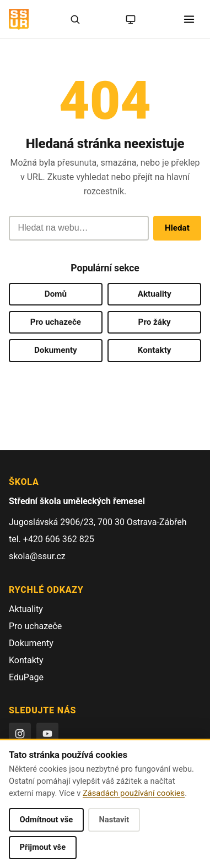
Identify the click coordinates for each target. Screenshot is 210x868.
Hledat (177, 228)
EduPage (26, 677)
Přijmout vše (43, 847)
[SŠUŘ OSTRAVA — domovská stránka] (19, 19)
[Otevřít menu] (189, 19)
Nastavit (114, 820)
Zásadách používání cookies (134, 793)
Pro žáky (155, 322)
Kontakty (155, 350)
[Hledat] (75, 19)
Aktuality (155, 294)
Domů (56, 294)
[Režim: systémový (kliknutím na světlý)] (131, 19)
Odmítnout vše (47, 820)
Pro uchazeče (56, 322)
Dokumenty (56, 350)
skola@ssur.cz (37, 556)
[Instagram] (20, 734)
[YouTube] (47, 734)
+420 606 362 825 (59, 539)
